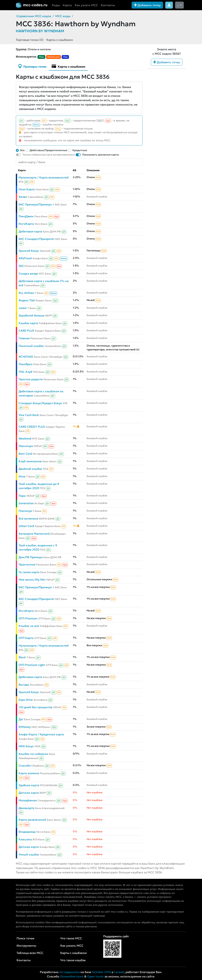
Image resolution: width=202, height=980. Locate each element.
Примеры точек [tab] (32, 66)
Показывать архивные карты (101, 155)
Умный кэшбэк (29, 854)
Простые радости (31, 379)
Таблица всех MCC (30, 953)
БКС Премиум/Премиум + (36, 204)
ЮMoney (25, 727)
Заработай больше (32, 315)
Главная (24, 338)
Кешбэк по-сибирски (33, 754)
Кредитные (80, 150)
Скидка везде (28, 274)
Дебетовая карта (30, 231)
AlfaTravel (25, 258)
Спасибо (25, 766)
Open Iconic (95, 976)
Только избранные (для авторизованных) (49, 155)
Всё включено (28, 519)
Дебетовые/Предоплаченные (48, 150)
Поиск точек (25, 938)
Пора (22, 496)
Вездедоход (27, 832)
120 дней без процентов (35, 707)
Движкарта (26, 808)
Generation (26, 503)
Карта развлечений (32, 820)
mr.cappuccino (70, 972)
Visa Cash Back (29, 415)
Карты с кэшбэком (60, 40)
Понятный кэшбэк (31, 346)
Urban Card (26, 526)
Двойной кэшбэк (30, 469)
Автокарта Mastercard (34, 534)
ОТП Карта (26, 638)
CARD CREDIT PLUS (32, 427)
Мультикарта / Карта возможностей (44, 177)
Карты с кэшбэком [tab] (69, 66)
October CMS (101, 972)
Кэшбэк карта (28, 323)
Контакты (108, 5)
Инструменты (26, 946)
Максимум (26, 446)
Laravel (119, 972)
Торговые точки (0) (30, 40)
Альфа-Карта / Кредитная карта (41, 734)
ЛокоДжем (26, 216)
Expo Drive (26, 700)
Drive (22, 476)
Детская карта (29, 793)
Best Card (25, 454)
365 (21, 266)
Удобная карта (29, 785)
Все (22, 150)
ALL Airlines (26, 293)
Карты (67, 5)
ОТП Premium (28, 618)
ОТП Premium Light (32, 665)
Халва (23, 197)
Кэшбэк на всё (29, 626)
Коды (56, 5)
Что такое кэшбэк (73, 960)
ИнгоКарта (26, 224)
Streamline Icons (72, 976)
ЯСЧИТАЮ (26, 357)
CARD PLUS (26, 331)
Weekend (25, 439)
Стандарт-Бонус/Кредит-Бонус (40, 403)
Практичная (27, 564)
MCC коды (63, 16)
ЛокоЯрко (25, 364)
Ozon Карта (27, 189)
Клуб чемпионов (30, 461)
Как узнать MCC (86, 5)
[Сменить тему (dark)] (179, 5)
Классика (25, 839)
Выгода (24, 685)
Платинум (25, 511)
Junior (23, 308)
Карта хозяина (29, 773)
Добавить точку (147, 5)
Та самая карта (29, 572)
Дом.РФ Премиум (31, 557)
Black (22, 657)
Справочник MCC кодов (34, 16)
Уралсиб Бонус (29, 251)
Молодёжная (28, 800)
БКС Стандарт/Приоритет (37, 239)
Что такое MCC (71, 938)
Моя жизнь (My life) (32, 580)
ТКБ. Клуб (25, 372)
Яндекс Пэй (27, 300)
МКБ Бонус (26, 746)
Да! (21, 719)
